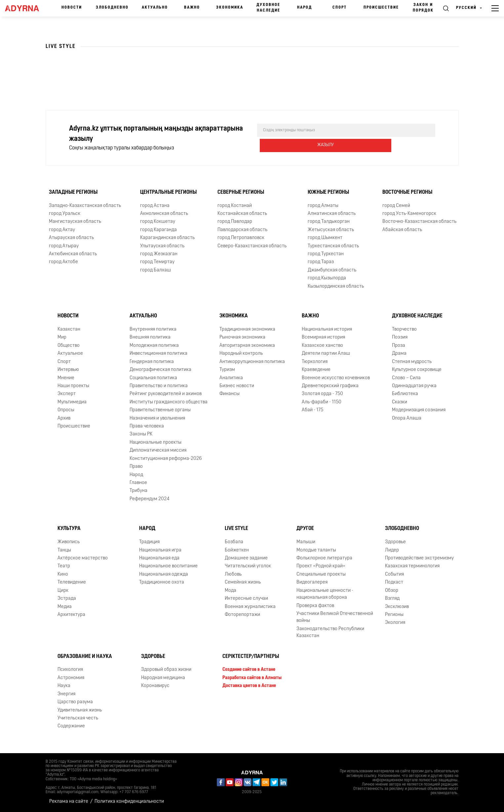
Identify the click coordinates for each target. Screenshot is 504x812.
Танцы (64, 550)
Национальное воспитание (168, 566)
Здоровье (395, 542)
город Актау (62, 230)
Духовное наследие (268, 8)
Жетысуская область (331, 230)
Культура (69, 529)
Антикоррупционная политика (252, 362)
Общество (69, 346)
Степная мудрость (412, 362)
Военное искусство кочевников (336, 378)
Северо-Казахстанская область (252, 246)
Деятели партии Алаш (326, 354)
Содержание (71, 726)
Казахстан (69, 329)
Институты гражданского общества (169, 402)
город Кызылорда (327, 278)
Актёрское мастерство (83, 558)
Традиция (149, 542)
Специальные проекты (321, 574)
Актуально (155, 8)
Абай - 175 (312, 410)
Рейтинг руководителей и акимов (166, 394)
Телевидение (72, 582)
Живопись (69, 542)
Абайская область (402, 230)
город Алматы (323, 205)
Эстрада (67, 599)
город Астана (155, 205)
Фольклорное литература (324, 558)
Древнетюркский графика (330, 386)
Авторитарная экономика (247, 346)
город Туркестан (326, 254)
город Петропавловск (241, 238)
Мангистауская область (75, 222)
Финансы (230, 394)
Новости (72, 8)
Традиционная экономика (247, 329)
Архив (64, 418)
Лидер (392, 550)
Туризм (227, 370)
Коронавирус (155, 686)
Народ (305, 8)
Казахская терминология (412, 566)
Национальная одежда (164, 574)
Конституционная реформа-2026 (166, 459)
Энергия (66, 694)
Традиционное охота (162, 582)
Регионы (394, 615)
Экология (395, 623)
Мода (231, 591)
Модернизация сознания (419, 410)
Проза (399, 346)
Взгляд (392, 599)
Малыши (306, 542)
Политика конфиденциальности (129, 802)
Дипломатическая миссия (158, 450)
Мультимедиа (72, 402)
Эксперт (67, 394)
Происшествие (381, 8)
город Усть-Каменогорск (409, 214)
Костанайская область (242, 214)
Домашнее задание (246, 558)
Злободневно (112, 8)
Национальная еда (159, 558)
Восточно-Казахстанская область (419, 222)
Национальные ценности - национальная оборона (325, 594)
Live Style (236, 529)
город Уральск (65, 214)
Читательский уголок (248, 566)
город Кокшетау (158, 222)
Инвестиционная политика (158, 354)
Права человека (147, 426)
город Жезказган (159, 254)
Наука (64, 686)
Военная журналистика (250, 607)
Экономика (230, 8)
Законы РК (141, 434)
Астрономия (71, 678)
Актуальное (70, 354)
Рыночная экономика (242, 337)
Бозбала (234, 542)
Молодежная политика (154, 346)
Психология (70, 670)
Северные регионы (241, 192)
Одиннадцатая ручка (414, 386)
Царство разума (75, 702)
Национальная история (327, 329)
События (394, 574)
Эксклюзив (397, 607)
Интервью (68, 370)
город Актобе (63, 262)
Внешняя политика (150, 337)
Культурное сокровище (417, 370)
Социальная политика (153, 378)
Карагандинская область (167, 238)
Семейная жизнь (243, 582)
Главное (138, 483)
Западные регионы (73, 192)
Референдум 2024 (150, 499)
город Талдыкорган (329, 222)
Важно (192, 8)
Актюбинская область (73, 254)
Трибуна (138, 491)
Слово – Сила (406, 378)
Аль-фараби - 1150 (322, 402)
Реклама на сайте (69, 802)
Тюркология (315, 362)
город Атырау (64, 246)
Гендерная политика (152, 362)
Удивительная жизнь (80, 710)
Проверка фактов (315, 606)
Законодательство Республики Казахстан (330, 632)
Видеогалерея (312, 582)
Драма (399, 354)
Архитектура (71, 615)
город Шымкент (325, 238)
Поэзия (400, 337)
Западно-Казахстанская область (85, 205)
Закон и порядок (423, 8)
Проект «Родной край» (321, 566)
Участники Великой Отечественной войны (335, 617)
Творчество (404, 329)
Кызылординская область (336, 286)
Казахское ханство (322, 346)
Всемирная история (323, 337)
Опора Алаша (407, 418)
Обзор (392, 591)
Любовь (233, 574)
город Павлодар (235, 222)
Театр (64, 566)
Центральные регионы (168, 192)
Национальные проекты (155, 443)
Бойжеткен (237, 550)
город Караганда (158, 230)
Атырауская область (71, 238)
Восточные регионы (407, 192)
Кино (63, 574)
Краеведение (316, 370)
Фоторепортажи (242, 615)
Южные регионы (328, 192)
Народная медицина (163, 678)
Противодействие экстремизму (419, 558)
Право (136, 467)
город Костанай (235, 205)
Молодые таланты (316, 550)
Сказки (400, 402)
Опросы (66, 410)
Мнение (66, 378)
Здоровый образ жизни (166, 670)
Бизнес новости (237, 386)
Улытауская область (162, 246)
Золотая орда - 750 (322, 394)
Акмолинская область (164, 214)
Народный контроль (241, 354)
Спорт (340, 8)
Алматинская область (332, 214)
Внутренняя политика (153, 329)
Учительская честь (78, 718)
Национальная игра (160, 550)
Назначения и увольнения (157, 418)
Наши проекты (73, 386)
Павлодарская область (242, 230)
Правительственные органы (160, 410)
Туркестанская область (333, 246)
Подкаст (394, 582)
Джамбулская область (332, 270)
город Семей (396, 205)
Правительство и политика (159, 386)
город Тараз (321, 262)
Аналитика (231, 378)
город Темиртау (157, 262)
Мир (62, 337)
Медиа (65, 607)
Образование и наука (85, 656)
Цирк (63, 591)
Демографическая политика (160, 370)
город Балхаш (155, 270)
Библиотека (405, 394)
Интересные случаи (246, 599)
